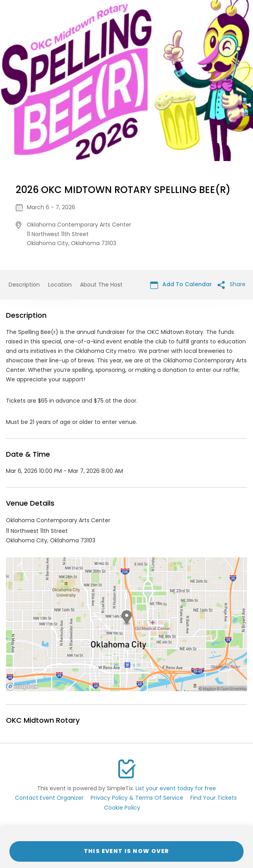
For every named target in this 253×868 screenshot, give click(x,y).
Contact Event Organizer (49, 798)
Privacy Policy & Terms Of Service (137, 798)
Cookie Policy (122, 808)
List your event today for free (176, 788)
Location (60, 285)
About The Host (101, 285)
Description (24, 285)
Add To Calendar (181, 284)
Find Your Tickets (214, 798)
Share (232, 284)
